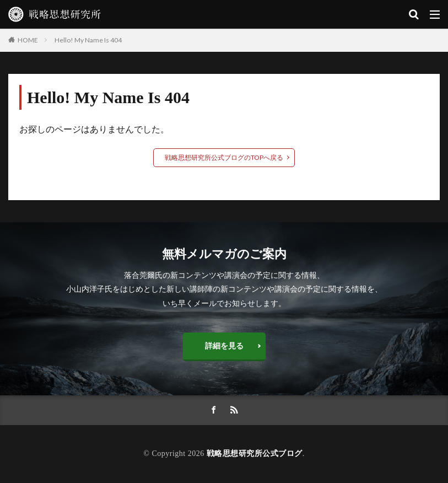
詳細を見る (224, 345)
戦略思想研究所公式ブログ (255, 454)
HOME (28, 40)
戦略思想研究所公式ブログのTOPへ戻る (224, 157)
